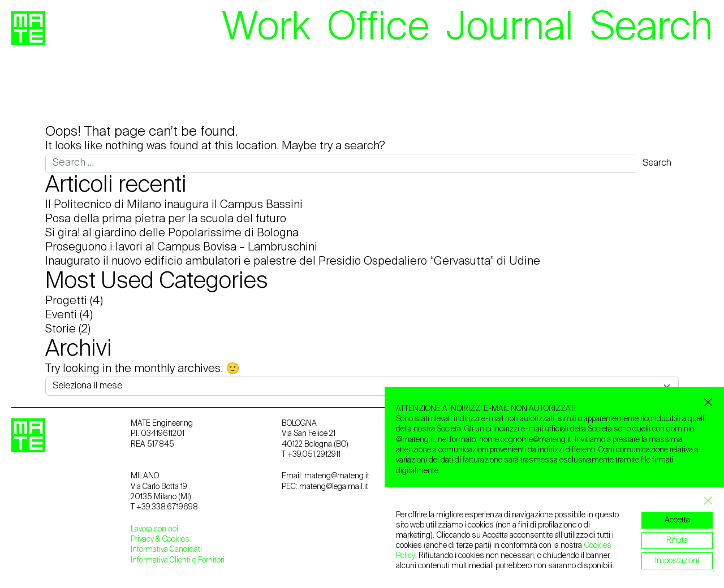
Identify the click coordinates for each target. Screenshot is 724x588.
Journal (510, 28)
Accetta (677, 520)
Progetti (66, 301)
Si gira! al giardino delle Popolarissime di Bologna (172, 234)
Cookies (176, 539)
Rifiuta (677, 541)
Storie (61, 330)
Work (266, 28)
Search (652, 28)
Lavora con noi (154, 529)
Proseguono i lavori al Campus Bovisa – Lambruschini (181, 248)
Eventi (61, 315)
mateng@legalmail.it (334, 487)
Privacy (143, 539)
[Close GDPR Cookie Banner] (705, 501)
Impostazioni (677, 561)
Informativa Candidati (166, 550)
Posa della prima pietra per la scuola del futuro (166, 219)
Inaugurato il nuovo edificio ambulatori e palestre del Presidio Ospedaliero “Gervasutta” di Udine (293, 262)
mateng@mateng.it (337, 476)
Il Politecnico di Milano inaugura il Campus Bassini (174, 205)
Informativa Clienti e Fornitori (178, 560)
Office (378, 28)
